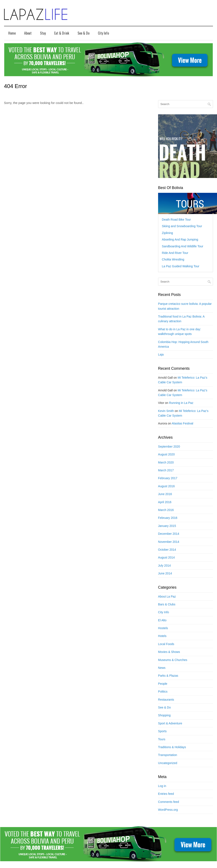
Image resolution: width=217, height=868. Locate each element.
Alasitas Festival (182, 423)
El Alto (162, 620)
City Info (103, 33)
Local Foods (166, 644)
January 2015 (167, 526)
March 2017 (166, 470)
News (162, 668)
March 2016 (166, 510)
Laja (161, 354)
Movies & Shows (169, 652)
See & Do (83, 33)
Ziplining (167, 233)
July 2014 (164, 566)
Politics (163, 692)
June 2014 (165, 573)
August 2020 (166, 454)
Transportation (168, 755)
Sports (162, 731)
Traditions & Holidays (172, 747)
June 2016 (165, 494)
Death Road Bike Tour (176, 220)
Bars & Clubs (167, 604)
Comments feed (169, 802)
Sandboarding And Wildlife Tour (183, 246)
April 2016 (165, 502)
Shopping (164, 715)
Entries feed (166, 794)
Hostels (163, 628)
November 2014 (169, 542)
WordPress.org (168, 810)
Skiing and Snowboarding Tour (182, 226)
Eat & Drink (62, 33)
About (28, 33)
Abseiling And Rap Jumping (180, 239)
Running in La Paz (181, 403)
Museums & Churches (173, 660)
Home (12, 33)
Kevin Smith (166, 411)
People (163, 684)
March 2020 (166, 462)
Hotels (162, 636)
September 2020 (169, 447)
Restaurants (166, 700)
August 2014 (166, 557)
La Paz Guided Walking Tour (181, 266)
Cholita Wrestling (173, 259)
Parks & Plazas (168, 676)
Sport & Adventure (170, 723)
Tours (162, 739)
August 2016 (166, 486)
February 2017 (168, 478)
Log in (162, 786)
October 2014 (167, 550)
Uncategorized (168, 763)
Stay (43, 33)
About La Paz (167, 596)
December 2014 (169, 534)
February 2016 (168, 518)
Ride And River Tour (175, 253)
